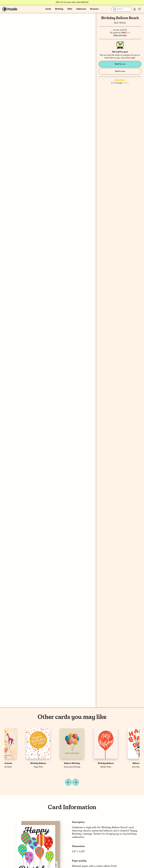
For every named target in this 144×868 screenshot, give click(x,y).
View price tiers (120, 35)
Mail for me (120, 64)
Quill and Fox (55, 767)
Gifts (70, 9)
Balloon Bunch (21, 763)
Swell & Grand (89, 767)
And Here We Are (21, 767)
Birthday (59, 9)
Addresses (81, 9)
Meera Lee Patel (123, 767)
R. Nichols (121, 23)
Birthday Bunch (89, 763)
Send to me (120, 71)
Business (94, 9)
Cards (48, 9)
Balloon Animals (123, 763)
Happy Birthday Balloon (55, 763)
